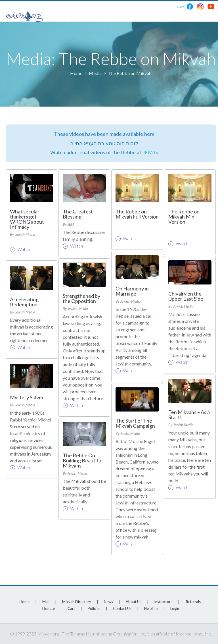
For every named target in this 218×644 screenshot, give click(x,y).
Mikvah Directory (77, 602)
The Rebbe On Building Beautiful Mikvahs (83, 460)
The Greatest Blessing (78, 214)
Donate (49, 608)
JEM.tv (150, 152)
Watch (20, 249)
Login (175, 608)
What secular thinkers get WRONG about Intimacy (27, 219)
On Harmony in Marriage (132, 291)
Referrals (193, 602)
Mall (46, 602)
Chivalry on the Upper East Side (186, 296)
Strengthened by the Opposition (81, 298)
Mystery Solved (27, 397)
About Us (134, 602)
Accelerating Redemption (24, 302)
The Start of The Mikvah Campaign (135, 423)
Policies (94, 608)
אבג (180, 6)
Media (95, 73)
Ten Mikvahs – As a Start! (189, 415)
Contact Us (122, 608)
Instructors (163, 602)
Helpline (151, 608)
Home (76, 73)
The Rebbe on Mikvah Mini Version (184, 217)
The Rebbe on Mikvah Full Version (137, 214)
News (108, 602)
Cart (71, 608)
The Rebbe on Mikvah (130, 73)
